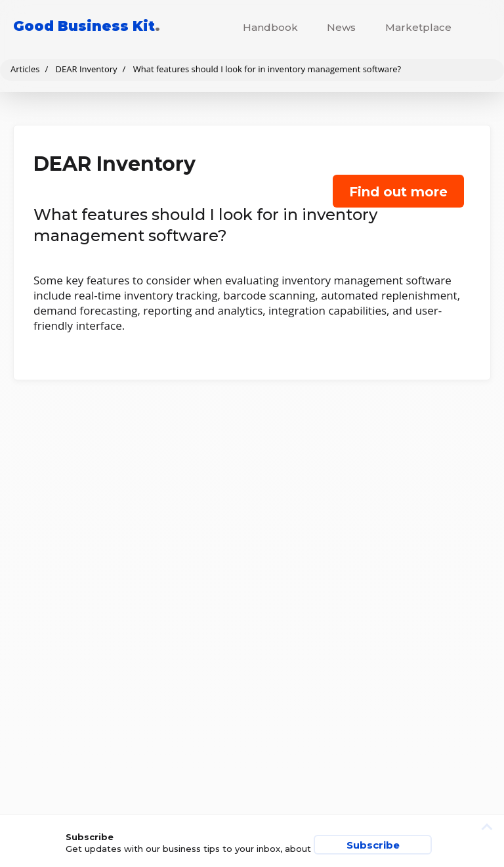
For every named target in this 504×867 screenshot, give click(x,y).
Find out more (398, 192)
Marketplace (418, 27)
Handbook (270, 27)
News (341, 27)
